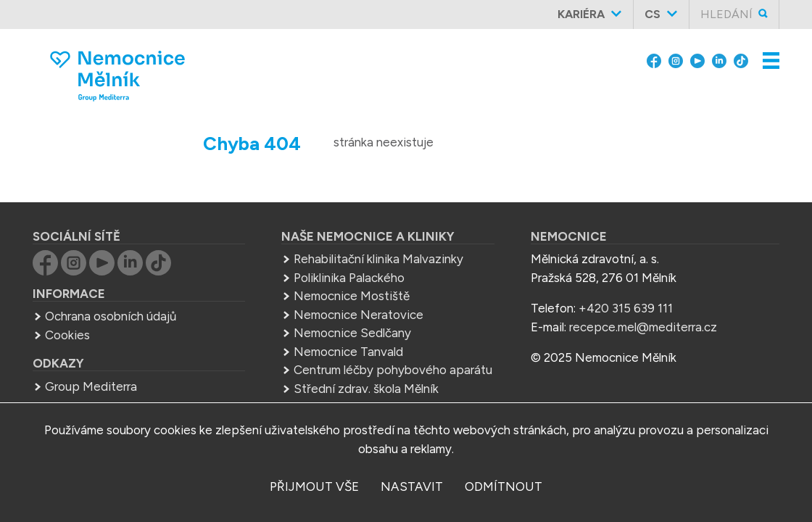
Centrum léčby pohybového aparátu (393, 370)
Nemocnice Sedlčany (352, 333)
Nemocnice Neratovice (359, 315)
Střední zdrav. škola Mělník (366, 389)
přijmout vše (314, 486)
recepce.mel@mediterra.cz (643, 327)
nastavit (412, 486)
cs (652, 14)
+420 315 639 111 (626, 308)
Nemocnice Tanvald (348, 352)
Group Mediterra (91, 386)
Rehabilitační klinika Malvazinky (378, 259)
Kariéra (581, 14)
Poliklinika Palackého (349, 278)
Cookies (67, 335)
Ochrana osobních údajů (111, 316)
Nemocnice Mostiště (352, 296)
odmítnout (504, 486)
